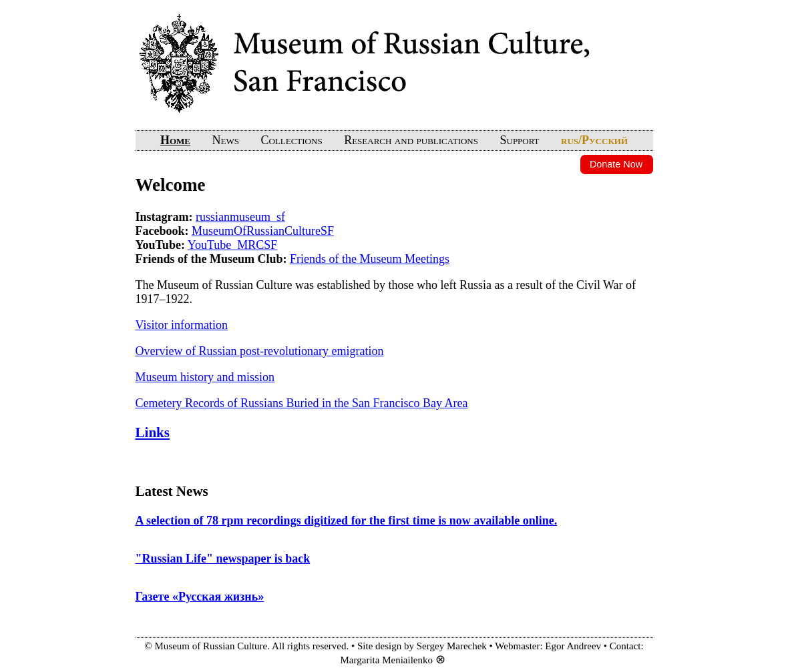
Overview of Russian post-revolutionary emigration (260, 351)
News (226, 140)
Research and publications (411, 140)
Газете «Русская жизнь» (200, 597)
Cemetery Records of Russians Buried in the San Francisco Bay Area (302, 403)
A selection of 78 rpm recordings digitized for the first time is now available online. (347, 521)
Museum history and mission (205, 377)
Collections (291, 140)
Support (519, 140)
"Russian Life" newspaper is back (223, 559)
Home (175, 140)
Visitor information (182, 325)
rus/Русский (594, 140)
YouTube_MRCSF (233, 245)
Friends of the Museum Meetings (370, 259)
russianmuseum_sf (240, 217)
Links (153, 432)
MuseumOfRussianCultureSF (263, 231)
